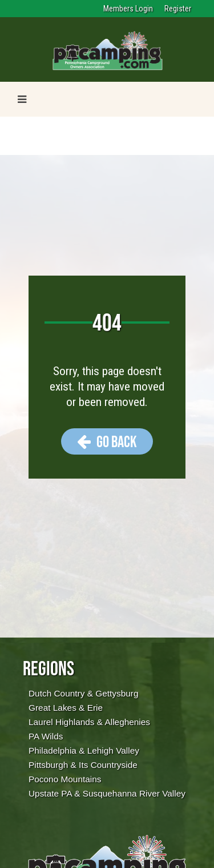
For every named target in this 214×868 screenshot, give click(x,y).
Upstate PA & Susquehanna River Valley (107, 793)
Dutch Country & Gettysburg (83, 693)
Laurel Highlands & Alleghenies (89, 722)
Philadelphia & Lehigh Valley (84, 750)
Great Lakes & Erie (66, 708)
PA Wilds (46, 736)
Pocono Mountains (65, 779)
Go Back (107, 441)
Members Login (128, 9)
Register (178, 9)
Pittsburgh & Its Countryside (83, 765)
